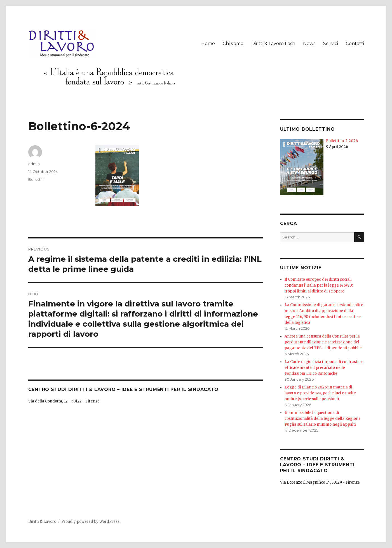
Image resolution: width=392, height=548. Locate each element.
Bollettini (36, 179)
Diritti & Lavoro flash (273, 44)
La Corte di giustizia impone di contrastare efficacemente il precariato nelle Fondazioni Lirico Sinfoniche (324, 368)
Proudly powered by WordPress (90, 522)
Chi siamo (233, 44)
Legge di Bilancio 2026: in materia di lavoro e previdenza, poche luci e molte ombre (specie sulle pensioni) (320, 393)
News (309, 44)
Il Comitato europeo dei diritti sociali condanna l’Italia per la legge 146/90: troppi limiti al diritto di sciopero (319, 285)
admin (34, 164)
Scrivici (331, 44)
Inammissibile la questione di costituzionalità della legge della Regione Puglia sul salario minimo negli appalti (323, 419)
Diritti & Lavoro (42, 522)
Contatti (355, 44)
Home (208, 44)
